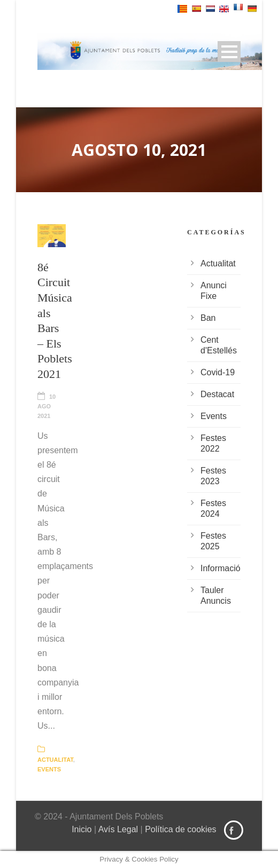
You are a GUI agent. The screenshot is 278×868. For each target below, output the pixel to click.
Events (49, 769)
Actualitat (55, 760)
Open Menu (229, 52)
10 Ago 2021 (47, 406)
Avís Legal (118, 829)
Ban (208, 318)
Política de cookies (180, 829)
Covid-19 (218, 372)
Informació (221, 568)
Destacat (217, 394)
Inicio (82, 829)
